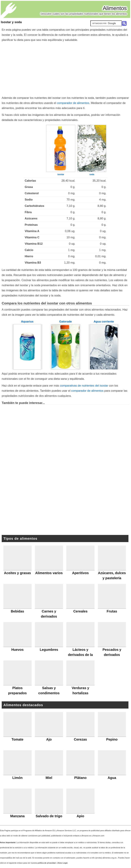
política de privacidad (47, 863)
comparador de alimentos (73, 103)
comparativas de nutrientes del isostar (84, 386)
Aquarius (27, 322)
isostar (61, 174)
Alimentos (115, 8)
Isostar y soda (11, 22)
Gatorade (65, 322)
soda (92, 174)
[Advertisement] (65, 68)
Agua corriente (104, 322)
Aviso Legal (63, 863)
